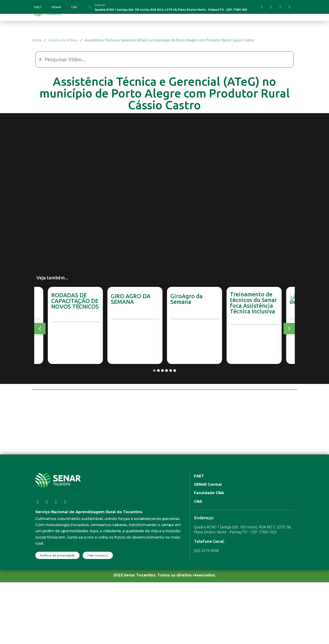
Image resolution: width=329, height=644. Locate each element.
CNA (74, 7)
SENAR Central (208, 484)
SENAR (56, 7)
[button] (40, 329)
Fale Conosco (98, 555)
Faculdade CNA (209, 493)
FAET (38, 7)
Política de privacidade (57, 555)
